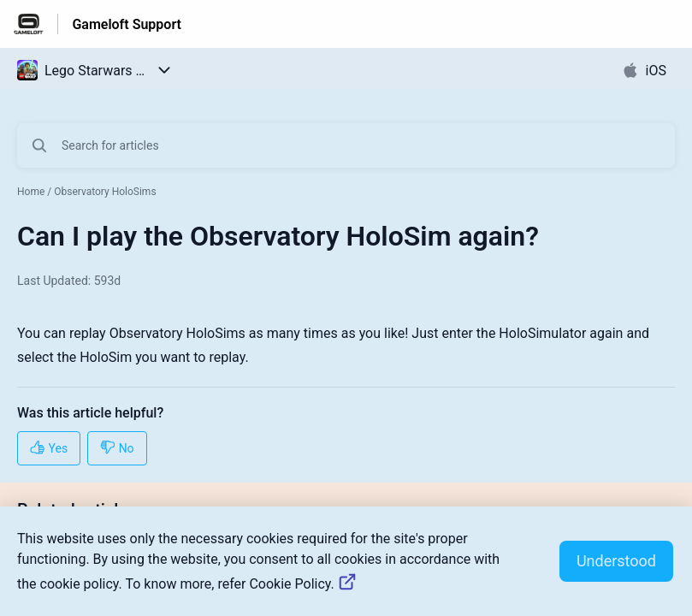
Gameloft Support (127, 24)
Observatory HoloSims (105, 192)
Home (31, 192)
